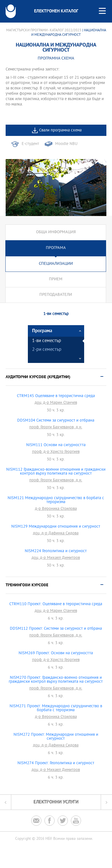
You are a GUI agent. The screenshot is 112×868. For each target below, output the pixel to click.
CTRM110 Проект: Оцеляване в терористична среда (56, 604)
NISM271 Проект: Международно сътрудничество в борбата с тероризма (56, 708)
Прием (56, 279)
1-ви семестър (47, 341)
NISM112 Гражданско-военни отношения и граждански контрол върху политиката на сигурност (56, 472)
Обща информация (56, 232)
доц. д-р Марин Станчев (56, 403)
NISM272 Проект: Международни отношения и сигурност (56, 737)
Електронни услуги (56, 802)
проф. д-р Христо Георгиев (56, 452)
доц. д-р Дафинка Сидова (56, 534)
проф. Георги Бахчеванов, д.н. (56, 428)
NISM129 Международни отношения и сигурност (56, 527)
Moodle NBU (66, 144)
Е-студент (30, 144)
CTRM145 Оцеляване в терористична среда (56, 396)
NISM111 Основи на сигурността (56, 445)
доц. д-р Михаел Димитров (56, 558)
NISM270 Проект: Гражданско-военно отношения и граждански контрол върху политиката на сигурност (56, 680)
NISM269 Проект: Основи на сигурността (56, 653)
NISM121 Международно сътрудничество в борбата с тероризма (56, 500)
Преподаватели (56, 295)
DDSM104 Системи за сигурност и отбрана (56, 421)
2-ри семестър (47, 350)
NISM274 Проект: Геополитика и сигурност (56, 763)
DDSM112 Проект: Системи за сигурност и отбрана (56, 629)
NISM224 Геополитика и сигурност (56, 551)
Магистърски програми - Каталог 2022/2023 (44, 30)
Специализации (56, 264)
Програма (56, 248)
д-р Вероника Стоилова (56, 509)
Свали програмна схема (60, 130)
